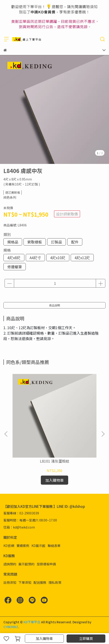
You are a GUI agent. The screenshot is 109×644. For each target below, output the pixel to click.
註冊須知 (10, 582)
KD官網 (9, 546)
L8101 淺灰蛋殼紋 (55, 461)
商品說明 (54, 305)
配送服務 (40, 582)
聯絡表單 (54, 546)
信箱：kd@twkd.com (19, 527)
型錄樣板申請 (46, 564)
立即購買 (86, 638)
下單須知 (25, 582)
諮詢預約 (10, 564)
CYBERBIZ (11, 627)
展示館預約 (26, 564)
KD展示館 (38, 546)
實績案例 (23, 546)
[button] (103, 434)
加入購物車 (44, 638)
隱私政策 (55, 582)
